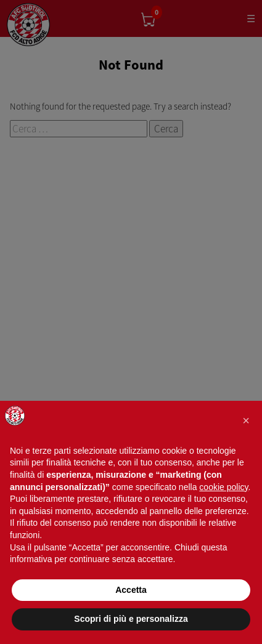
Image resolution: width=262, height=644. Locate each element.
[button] (246, 421)
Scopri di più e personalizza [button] (131, 619)
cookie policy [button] (223, 487)
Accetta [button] (131, 590)
